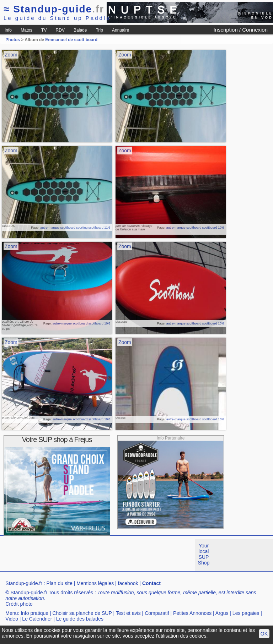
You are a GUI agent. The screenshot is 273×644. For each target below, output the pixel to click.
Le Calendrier (37, 619)
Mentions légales (95, 583)
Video (12, 619)
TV (44, 30)
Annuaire (121, 30)
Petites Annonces (192, 613)
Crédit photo (19, 604)
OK (264, 634)
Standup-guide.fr (24, 583)
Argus (222, 613)
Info (8, 30)
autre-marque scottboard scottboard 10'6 (195, 228)
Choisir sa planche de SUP (82, 613)
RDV (60, 30)
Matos (26, 30)
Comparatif (157, 613)
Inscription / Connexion (240, 30)
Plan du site (60, 583)
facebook (128, 583)
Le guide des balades (80, 619)
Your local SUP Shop (204, 554)
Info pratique (34, 613)
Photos (13, 40)
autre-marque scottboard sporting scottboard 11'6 (75, 228)
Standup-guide (54, 9)
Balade (80, 30)
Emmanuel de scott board (71, 40)
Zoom (11, 55)
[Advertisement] (129, 555)
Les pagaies (246, 613)
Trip (100, 30)
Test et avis (128, 613)
